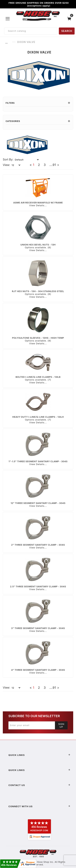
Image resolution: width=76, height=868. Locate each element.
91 (54, 165)
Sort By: (8, 159)
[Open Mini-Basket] (70, 19)
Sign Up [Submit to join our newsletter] (61, 725)
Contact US (39, 785)
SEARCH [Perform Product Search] (67, 31)
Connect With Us (39, 806)
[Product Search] (31, 31)
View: (6, 165)
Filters (38, 103)
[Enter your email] (32, 725)
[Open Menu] (8, 19)
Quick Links (39, 755)
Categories (38, 121)
